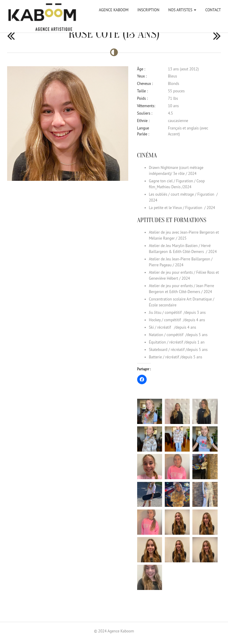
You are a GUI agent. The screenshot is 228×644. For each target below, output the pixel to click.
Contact (213, 10)
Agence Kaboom (114, 10)
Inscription (148, 10)
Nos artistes (182, 10)
